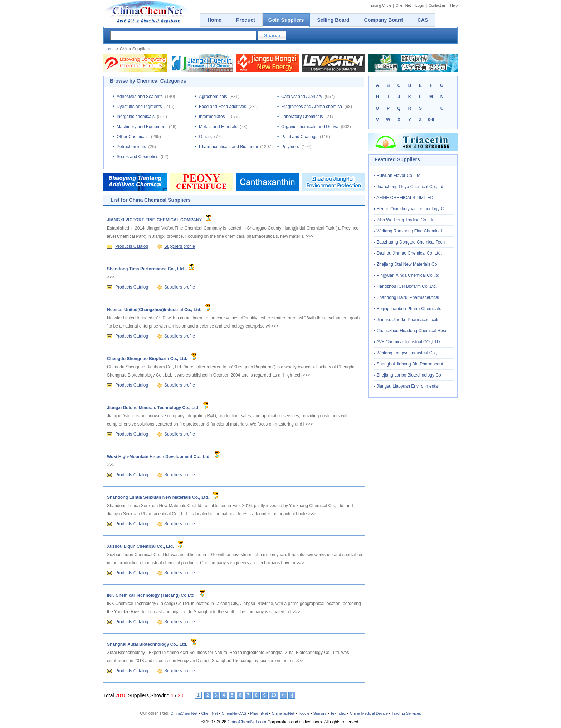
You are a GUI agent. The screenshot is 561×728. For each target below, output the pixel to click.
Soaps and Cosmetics (138, 157)
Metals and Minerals (218, 127)
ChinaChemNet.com (247, 722)
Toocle (304, 713)
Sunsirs (320, 713)
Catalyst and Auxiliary (302, 97)
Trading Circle (380, 6)
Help (454, 6)
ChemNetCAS (234, 713)
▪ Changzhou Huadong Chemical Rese (411, 331)
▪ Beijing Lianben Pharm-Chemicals (408, 309)
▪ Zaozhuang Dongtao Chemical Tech (409, 242)
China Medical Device (369, 713)
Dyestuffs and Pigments (139, 107)
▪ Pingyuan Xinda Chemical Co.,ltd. (407, 275)
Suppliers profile (180, 246)
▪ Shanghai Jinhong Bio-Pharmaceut (408, 364)
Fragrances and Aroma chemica (312, 107)
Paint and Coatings (299, 137)
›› (283, 695)
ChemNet (403, 6)
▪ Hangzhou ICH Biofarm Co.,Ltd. (405, 286)
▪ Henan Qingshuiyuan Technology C (409, 209)
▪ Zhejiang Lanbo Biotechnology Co (408, 375)
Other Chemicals (133, 137)
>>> (310, 236)
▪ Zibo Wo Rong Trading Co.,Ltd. (405, 220)
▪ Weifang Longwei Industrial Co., (406, 353)
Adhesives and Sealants (140, 97)
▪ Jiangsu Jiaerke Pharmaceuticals (407, 320)
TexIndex (338, 713)
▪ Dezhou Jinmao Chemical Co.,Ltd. (408, 253)
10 (274, 695)
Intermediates (212, 117)
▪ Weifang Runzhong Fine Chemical (408, 231)
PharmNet (259, 713)
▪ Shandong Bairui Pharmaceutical (406, 297)
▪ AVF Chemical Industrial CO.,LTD (407, 342)
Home (109, 49)
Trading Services (406, 713)
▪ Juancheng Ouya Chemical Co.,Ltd (409, 187)
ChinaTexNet (283, 713)
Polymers (290, 147)
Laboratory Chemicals (302, 117)
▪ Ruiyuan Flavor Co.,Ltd (397, 176)
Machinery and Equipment (142, 127)
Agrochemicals (213, 97)
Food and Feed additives (223, 107)
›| (292, 695)
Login (420, 6)
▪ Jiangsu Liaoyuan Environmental (406, 386)
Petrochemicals (131, 147)
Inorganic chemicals (136, 117)
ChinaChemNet (184, 713)
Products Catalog (132, 246)
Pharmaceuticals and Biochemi (228, 147)
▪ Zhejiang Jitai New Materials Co (405, 264)
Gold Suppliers (286, 20)
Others (205, 137)
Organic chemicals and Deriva (310, 127)
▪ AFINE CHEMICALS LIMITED (404, 198)
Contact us (437, 6)
